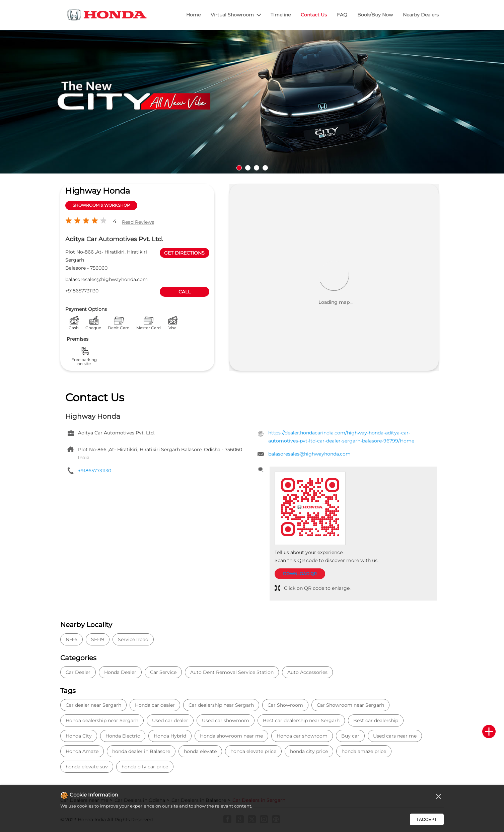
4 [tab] (265, 168)
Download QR (300, 574)
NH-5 (71, 639)
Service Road (133, 639)
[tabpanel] (252, 102)
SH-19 (98, 639)
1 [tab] (239, 168)
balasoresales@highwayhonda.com (106, 279)
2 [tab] (248, 168)
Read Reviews (138, 222)
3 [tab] (257, 168)
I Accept (427, 819)
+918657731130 (82, 291)
